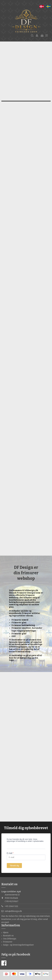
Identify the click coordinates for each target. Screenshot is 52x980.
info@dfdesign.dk (13, 911)
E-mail (10, 853)
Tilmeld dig (14, 866)
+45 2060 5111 (11, 906)
